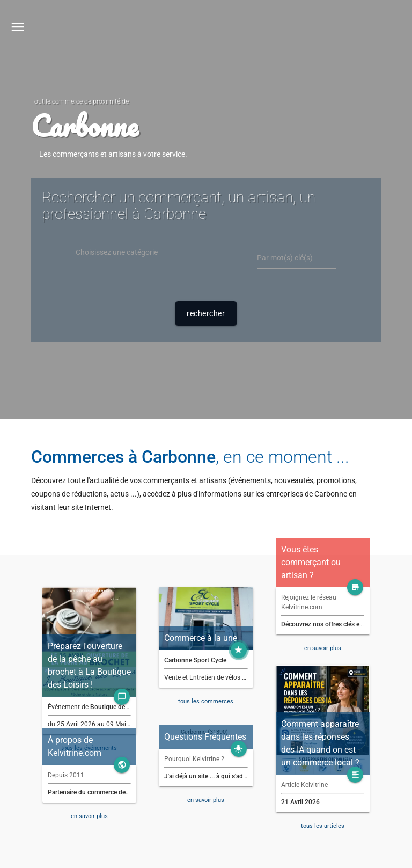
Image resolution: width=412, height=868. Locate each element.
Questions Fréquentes (205, 737)
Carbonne (84, 126)
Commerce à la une (201, 638)
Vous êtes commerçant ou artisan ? (311, 562)
